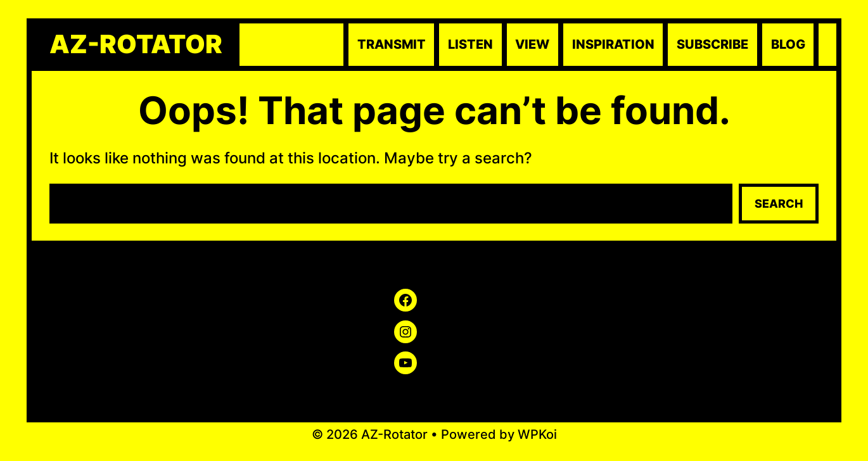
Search (779, 204)
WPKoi (537, 434)
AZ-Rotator (136, 44)
